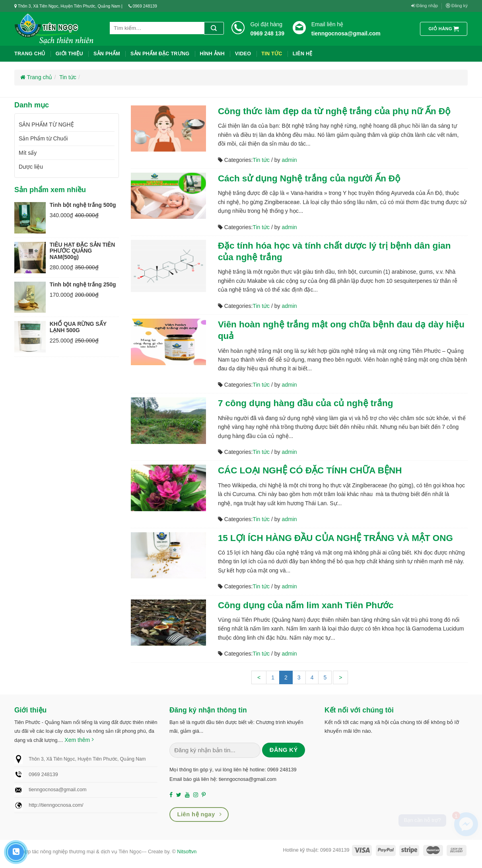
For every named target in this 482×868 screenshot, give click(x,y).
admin (289, 160)
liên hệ (303, 54)
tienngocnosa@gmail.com (346, 33)
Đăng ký (457, 6)
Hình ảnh (212, 54)
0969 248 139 (267, 33)
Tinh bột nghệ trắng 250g (83, 284)
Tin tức (272, 54)
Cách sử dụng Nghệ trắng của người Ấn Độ (309, 178)
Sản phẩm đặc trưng (160, 54)
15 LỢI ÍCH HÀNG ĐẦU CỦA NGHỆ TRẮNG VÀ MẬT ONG (335, 538)
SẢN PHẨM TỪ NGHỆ (46, 125)
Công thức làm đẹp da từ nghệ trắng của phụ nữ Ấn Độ (334, 111)
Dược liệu (31, 167)
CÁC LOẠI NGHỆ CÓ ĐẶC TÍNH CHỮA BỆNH (310, 470)
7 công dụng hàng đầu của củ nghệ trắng (306, 403)
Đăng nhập (425, 6)
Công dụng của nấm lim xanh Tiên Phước (306, 605)
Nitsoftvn (187, 852)
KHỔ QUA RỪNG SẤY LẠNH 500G (78, 327)
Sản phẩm (107, 54)
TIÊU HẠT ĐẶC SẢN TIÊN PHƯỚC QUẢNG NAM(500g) (83, 251)
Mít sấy (28, 153)
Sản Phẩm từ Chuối (43, 138)
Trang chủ (30, 54)
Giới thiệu (69, 54)
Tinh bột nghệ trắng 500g (83, 205)
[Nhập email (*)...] (215, 750)
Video (243, 54)
